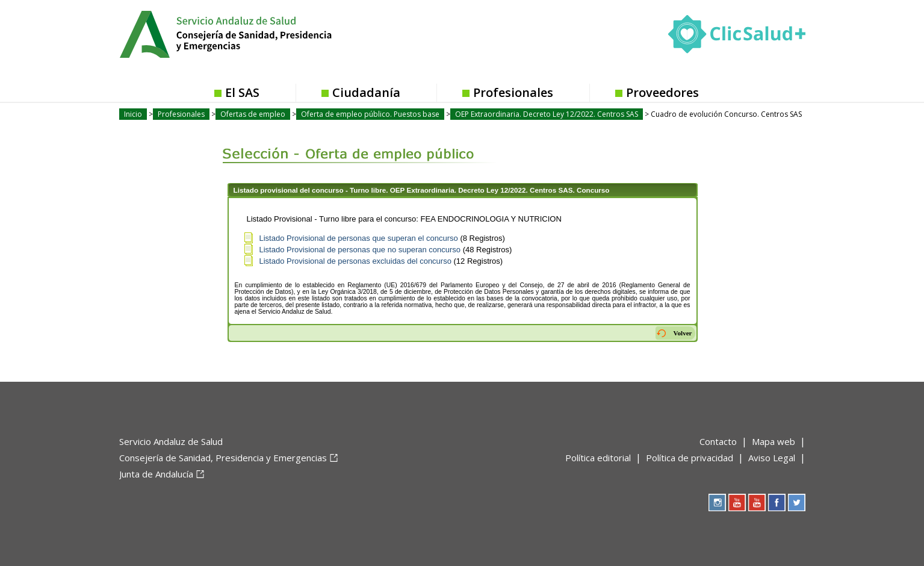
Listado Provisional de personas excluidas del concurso (355, 261)
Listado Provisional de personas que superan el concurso (359, 238)
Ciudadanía (366, 92)
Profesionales (513, 92)
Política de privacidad (690, 458)
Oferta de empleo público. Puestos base (370, 114)
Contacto (718, 441)
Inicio (133, 114)
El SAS (242, 92)
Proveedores (662, 92)
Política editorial (598, 458)
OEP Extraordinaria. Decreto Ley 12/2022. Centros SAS (547, 114)
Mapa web (774, 441)
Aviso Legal (772, 458)
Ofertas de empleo (253, 114)
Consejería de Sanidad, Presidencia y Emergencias (223, 458)
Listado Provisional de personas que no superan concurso (360, 250)
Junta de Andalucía (156, 474)
